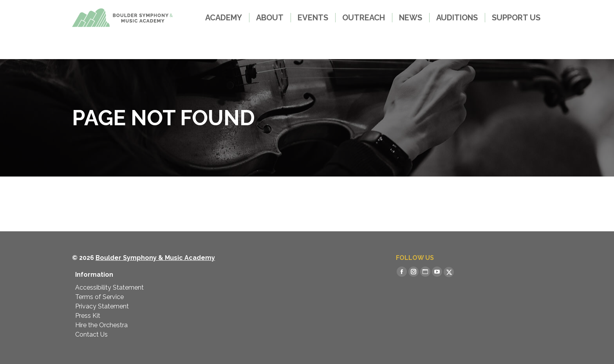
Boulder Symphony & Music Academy (155, 258)
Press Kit (88, 316)
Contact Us (91, 334)
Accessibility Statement (109, 287)
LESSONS (161, 13)
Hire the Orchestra (101, 325)
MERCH (209, 12)
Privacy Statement (102, 306)
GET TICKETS (101, 13)
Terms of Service (99, 297)
